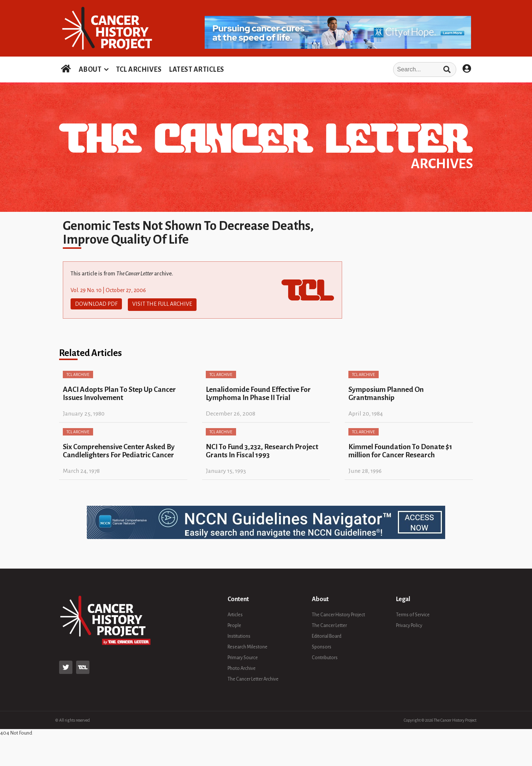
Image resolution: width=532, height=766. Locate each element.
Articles (235, 614)
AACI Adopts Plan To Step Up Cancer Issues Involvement (119, 392)
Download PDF (96, 304)
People (234, 624)
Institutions (239, 635)
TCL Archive (78, 373)
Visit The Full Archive (162, 304)
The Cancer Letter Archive (253, 678)
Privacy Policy (409, 624)
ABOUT (90, 70)
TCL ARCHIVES (139, 70)
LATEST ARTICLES (197, 70)
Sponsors (322, 646)
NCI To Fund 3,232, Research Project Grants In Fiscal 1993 (262, 450)
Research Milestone (248, 646)
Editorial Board (327, 635)
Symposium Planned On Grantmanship (386, 392)
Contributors (325, 657)
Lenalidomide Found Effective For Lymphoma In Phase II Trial (258, 392)
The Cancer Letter (329, 624)
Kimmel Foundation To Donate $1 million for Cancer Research (400, 450)
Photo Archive (242, 667)
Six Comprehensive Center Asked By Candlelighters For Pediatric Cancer (119, 450)
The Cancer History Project (338, 614)
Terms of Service (413, 614)
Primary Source (243, 657)
